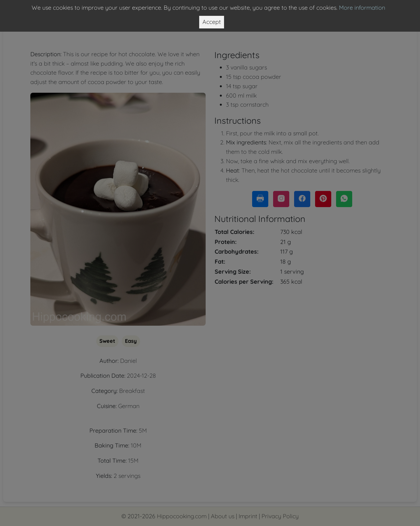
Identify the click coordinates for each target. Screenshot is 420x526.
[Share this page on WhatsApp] (344, 199)
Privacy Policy (280, 516)
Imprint (248, 516)
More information (362, 8)
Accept (212, 22)
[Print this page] (260, 199)
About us (223, 516)
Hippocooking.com (182, 516)
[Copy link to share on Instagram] (281, 199)
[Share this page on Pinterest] (323, 199)
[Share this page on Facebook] (302, 199)
